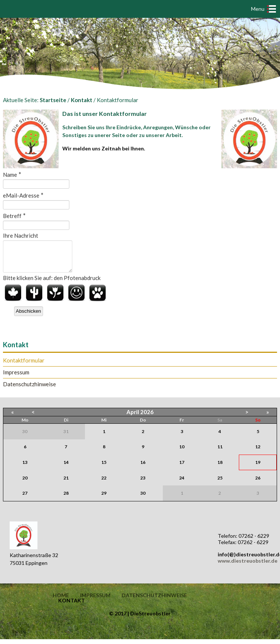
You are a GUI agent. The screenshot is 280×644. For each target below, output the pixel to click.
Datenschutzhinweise (29, 390)
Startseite (53, 100)
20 (25, 483)
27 (25, 499)
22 (104, 483)
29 (104, 499)
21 (66, 483)
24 (182, 483)
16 (143, 468)
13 (25, 468)
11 (220, 452)
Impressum (16, 378)
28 (66, 499)
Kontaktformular (24, 366)
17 (182, 468)
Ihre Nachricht (21, 236)
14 (66, 468)
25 (220, 483)
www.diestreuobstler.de (248, 566)
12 (258, 452)
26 (258, 483)
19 (258, 468)
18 (220, 468)
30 (143, 499)
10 (182, 452)
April (133, 417)
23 (143, 483)
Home (61, 601)
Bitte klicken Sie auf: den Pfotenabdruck (52, 284)
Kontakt (82, 100)
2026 (147, 417)
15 (104, 468)
